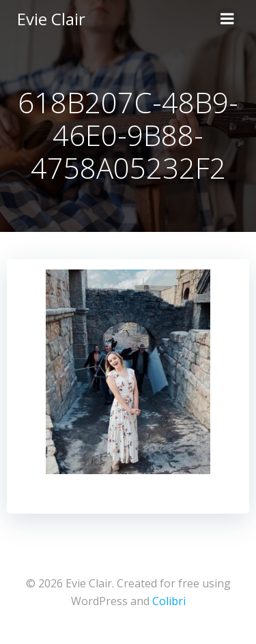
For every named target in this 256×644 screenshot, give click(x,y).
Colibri (169, 601)
